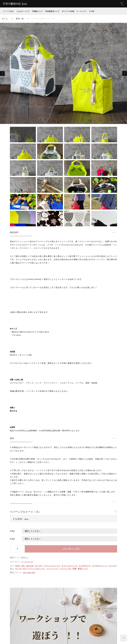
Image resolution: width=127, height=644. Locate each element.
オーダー (39, 566)
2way (17, 566)
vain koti (30, 566)
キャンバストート (52, 566)
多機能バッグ (37, 11)
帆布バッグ (83, 569)
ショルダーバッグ (23, 11)
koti (23, 566)
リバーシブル (65, 569)
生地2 (12, 539)
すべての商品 (8, 11)
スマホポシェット (100, 566)
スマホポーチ (85, 566)
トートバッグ (82, 11)
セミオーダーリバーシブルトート (30, 569)
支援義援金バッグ (52, 11)
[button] (2, 73)
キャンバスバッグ (69, 566)
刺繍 (75, 569)
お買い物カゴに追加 (71, 549)
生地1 (12, 531)
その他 (92, 11)
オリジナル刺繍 (68, 11)
